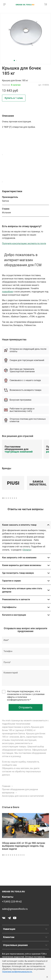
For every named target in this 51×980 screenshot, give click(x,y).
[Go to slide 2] (16, 60)
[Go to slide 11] (22, 855)
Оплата (27, 550)
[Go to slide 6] (13, 855)
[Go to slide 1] (14, 60)
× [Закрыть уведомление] (47, 977)
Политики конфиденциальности (17, 972)
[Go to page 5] (11, 498)
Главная (6, 786)
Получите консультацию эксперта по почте (24, 243)
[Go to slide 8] (16, 855)
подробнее (7, 292)
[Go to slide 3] (7, 855)
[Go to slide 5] (11, 855)
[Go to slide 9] (18, 855)
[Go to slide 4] (9, 855)
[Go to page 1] (3, 498)
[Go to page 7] (14, 498)
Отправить (26, 707)
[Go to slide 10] (20, 855)
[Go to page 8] (16, 498)
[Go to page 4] (9, 498)
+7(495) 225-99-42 (12, 902)
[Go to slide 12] (24, 855)
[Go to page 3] (7, 498)
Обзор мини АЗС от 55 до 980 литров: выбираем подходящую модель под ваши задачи (24, 846)
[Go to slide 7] (14, 855)
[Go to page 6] (13, 498)
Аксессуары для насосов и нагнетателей (23, 796)
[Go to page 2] (5, 498)
